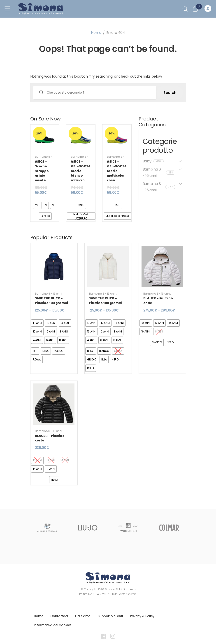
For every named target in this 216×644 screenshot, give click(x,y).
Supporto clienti (110, 616)
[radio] (37, 205)
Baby (153, 161)
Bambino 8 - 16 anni (44, 158)
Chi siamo (83, 616)
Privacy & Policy (142, 616)
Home (96, 33)
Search (170, 93)
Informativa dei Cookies (53, 625)
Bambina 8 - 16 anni (116, 158)
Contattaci (59, 616)
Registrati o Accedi (208, 9)
